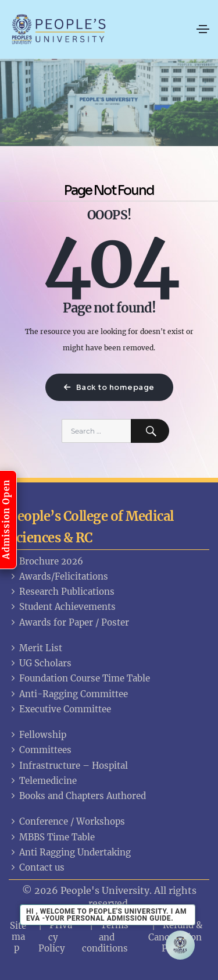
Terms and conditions (105, 936)
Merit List (35, 648)
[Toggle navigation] (203, 29)
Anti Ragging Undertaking (70, 852)
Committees (40, 750)
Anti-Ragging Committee (68, 694)
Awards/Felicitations (58, 576)
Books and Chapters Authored (77, 796)
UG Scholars (40, 663)
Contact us (37, 867)
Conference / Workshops (67, 821)
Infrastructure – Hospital (68, 766)
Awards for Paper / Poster (69, 622)
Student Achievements (62, 607)
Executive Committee (60, 709)
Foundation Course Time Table (79, 678)
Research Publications (62, 592)
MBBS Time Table (52, 837)
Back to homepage (109, 387)
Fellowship (37, 735)
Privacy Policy (56, 936)
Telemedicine (43, 781)
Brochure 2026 (46, 561)
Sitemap (18, 937)
